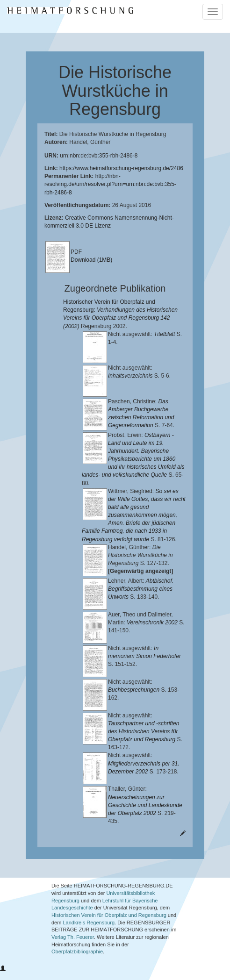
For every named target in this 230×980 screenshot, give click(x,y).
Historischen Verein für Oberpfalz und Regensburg (109, 923)
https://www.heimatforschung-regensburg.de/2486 (121, 168)
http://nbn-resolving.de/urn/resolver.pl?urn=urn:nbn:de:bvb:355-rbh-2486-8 (110, 184)
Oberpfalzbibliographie (77, 960)
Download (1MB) (91, 260)
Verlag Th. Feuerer (73, 945)
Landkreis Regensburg (89, 930)
